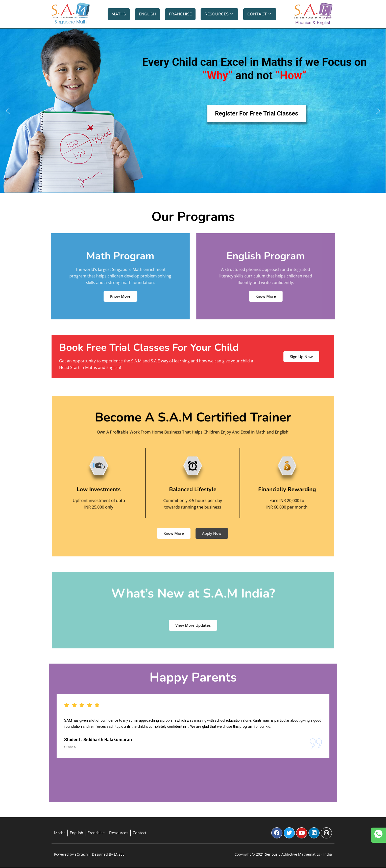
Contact (259, 14)
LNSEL (119, 854)
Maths (119, 14)
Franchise (180, 14)
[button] (193, 111)
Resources (219, 14)
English (148, 14)
